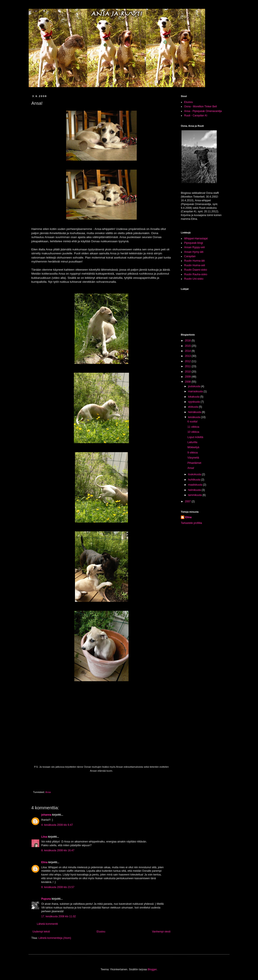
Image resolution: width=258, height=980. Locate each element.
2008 (188, 382)
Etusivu (101, 932)
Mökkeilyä (193, 447)
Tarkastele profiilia (191, 523)
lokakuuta (194, 397)
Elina (44, 862)
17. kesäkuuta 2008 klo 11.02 (59, 916)
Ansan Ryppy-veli (194, 247)
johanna (46, 815)
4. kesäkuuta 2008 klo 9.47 (57, 825)
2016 (188, 341)
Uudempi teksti (41, 932)
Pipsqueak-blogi (193, 243)
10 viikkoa (193, 432)
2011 (188, 366)
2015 (188, 346)
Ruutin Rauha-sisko (196, 274)
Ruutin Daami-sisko (196, 270)
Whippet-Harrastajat (196, 239)
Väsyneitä (193, 458)
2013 (188, 356)
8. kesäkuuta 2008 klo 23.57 (58, 887)
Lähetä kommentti (47, 924)
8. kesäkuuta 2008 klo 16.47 (58, 850)
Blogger (152, 969)
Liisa (44, 837)
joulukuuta (194, 386)
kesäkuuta (194, 417)
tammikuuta (195, 495)
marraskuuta (196, 391)
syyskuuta (194, 402)
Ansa (48, 792)
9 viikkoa (193, 453)
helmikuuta (195, 490)
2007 (188, 501)
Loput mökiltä (195, 437)
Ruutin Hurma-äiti (194, 261)
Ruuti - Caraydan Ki (196, 116)
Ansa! (191, 468)
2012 (188, 361)
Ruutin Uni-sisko (194, 279)
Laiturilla (192, 442)
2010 (188, 372)
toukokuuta (195, 474)
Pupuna (46, 899)
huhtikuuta (195, 480)
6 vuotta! (193, 422)
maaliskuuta (195, 485)
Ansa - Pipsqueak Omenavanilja (203, 111)
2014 (188, 351)
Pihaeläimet (194, 463)
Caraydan (190, 256)
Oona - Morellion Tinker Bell (200, 106)
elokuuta (193, 407)
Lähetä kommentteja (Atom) (55, 938)
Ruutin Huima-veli (195, 265)
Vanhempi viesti (161, 932)
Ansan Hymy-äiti (194, 252)
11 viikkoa (193, 427)
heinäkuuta (195, 412)
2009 (188, 377)
